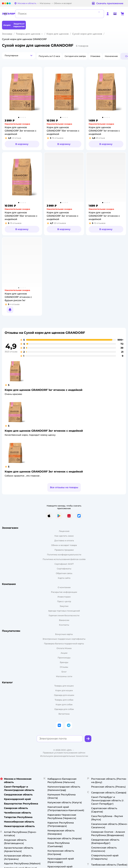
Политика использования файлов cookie (64, 559)
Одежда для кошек (64, 695)
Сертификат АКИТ (64, 564)
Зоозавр (7, 34)
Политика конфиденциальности (64, 555)
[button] (19, 56)
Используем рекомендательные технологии (64, 756)
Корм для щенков (58, 34)
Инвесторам (64, 597)
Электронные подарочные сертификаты (64, 639)
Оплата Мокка (64, 648)
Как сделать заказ (64, 536)
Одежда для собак (64, 709)
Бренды (64, 662)
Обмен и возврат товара (64, 545)
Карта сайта (64, 578)
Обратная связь (64, 573)
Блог (64, 672)
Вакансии (64, 620)
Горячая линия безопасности (64, 615)
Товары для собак (64, 700)
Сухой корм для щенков (87, 34)
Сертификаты (64, 569)
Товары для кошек (64, 686)
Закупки (64, 606)
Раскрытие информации (64, 592)
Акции (64, 653)
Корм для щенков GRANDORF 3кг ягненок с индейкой (44, 431)
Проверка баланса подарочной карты (64, 644)
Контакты (64, 625)
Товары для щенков (28, 34)
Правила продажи (64, 550)
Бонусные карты (64, 634)
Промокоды (64, 658)
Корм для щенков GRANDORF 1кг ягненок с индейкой (43, 390)
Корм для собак (64, 704)
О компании (64, 587)
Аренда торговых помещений (64, 611)
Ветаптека (64, 714)
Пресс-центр (64, 601)
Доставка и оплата (64, 540)
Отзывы (64, 667)
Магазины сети (64, 676)
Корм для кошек (64, 690)
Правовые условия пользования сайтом (64, 753)
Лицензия (64, 531)
